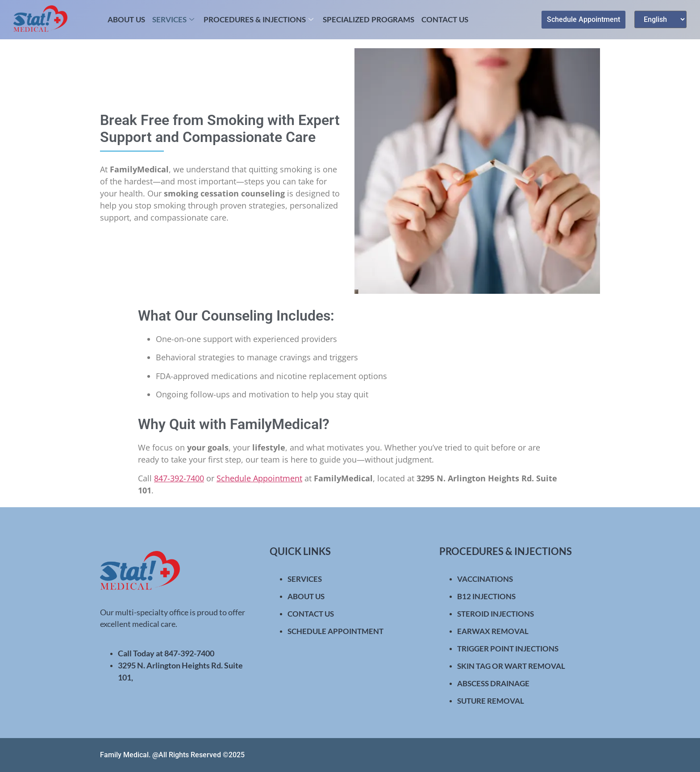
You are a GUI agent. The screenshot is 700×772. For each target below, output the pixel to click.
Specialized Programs (369, 19)
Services (174, 19)
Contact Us (445, 19)
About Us (126, 19)
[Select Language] (660, 19)
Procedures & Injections (260, 19)
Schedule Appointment (259, 478)
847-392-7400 (179, 478)
